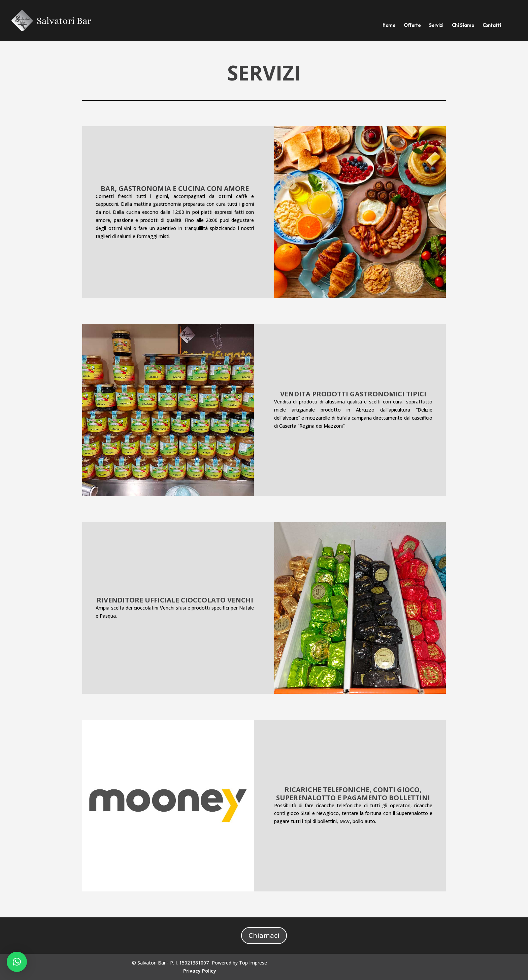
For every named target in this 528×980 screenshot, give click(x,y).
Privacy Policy (200, 971)
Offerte (412, 26)
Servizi (436, 26)
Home (389, 26)
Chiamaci (264, 935)
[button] (17, 962)
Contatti (492, 26)
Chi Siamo (463, 26)
